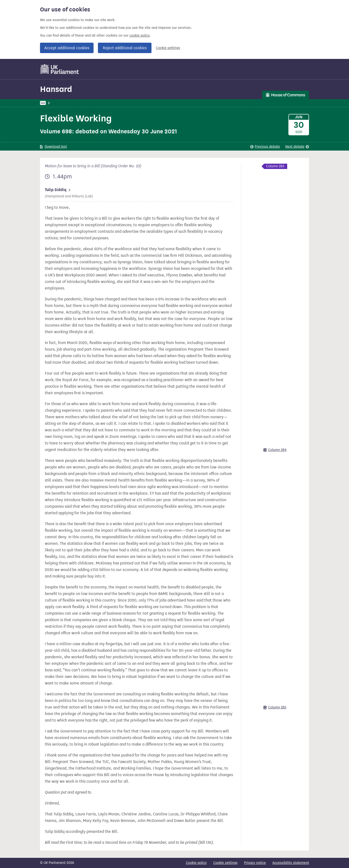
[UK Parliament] (60, 69)
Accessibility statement (291, 863)
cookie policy (139, 36)
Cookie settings (168, 48)
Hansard (56, 89)
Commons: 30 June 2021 (107, 103)
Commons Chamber (147, 103)
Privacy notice (255, 863)
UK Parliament (51, 103)
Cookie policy (196, 863)
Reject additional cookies (125, 48)
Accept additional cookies (67, 48)
